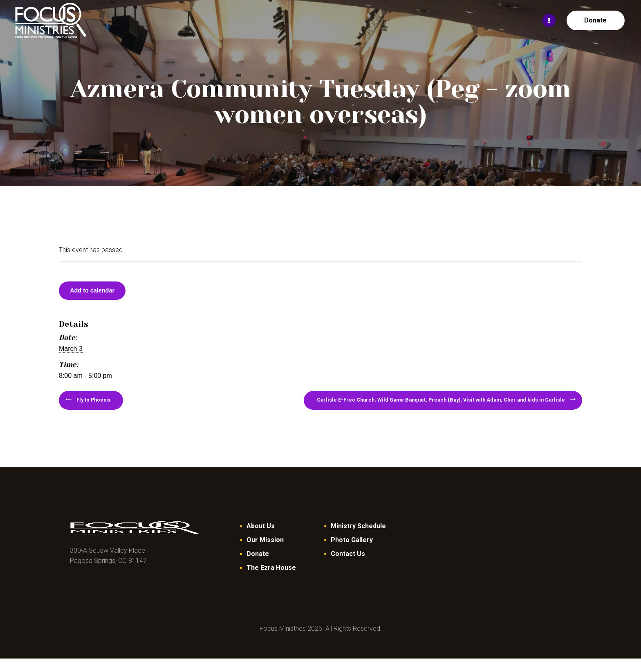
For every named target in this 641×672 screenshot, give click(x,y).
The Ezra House (271, 581)
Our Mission (265, 553)
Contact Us (348, 567)
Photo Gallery (352, 553)
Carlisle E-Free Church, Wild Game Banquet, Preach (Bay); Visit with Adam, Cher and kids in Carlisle (382, 410)
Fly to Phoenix (116, 410)
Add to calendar (105, 294)
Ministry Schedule (358, 539)
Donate (258, 567)
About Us (261, 539)
